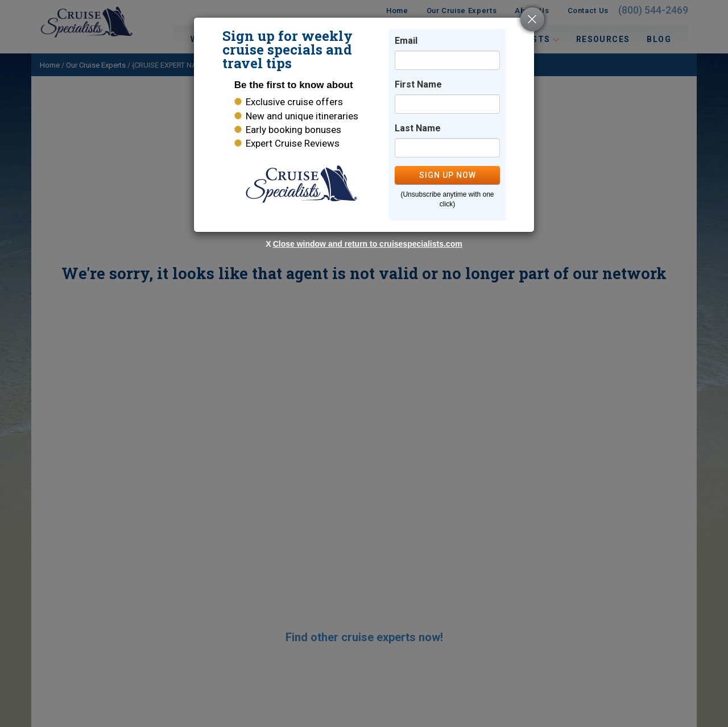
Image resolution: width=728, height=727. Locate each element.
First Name (418, 84)
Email (406, 41)
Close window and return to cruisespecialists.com (368, 244)
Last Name (418, 128)
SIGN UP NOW (448, 175)
